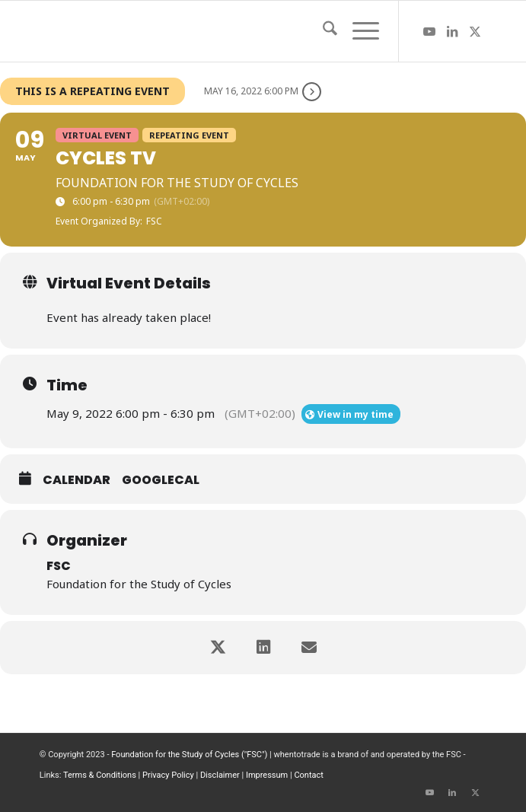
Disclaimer (220, 775)
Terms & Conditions (100, 775)
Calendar (77, 480)
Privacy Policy (168, 775)
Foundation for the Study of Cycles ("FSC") (189, 755)
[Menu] (358, 31)
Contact (308, 775)
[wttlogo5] (218, 31)
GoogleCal (161, 480)
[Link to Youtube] (429, 32)
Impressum (267, 775)
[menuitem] (322, 31)
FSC (59, 566)
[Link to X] (475, 32)
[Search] (322, 31)
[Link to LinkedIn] (452, 32)
